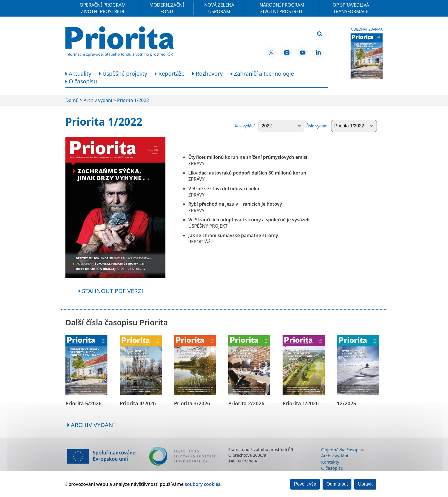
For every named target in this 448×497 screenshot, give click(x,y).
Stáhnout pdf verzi (111, 291)
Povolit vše (305, 484)
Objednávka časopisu (343, 450)
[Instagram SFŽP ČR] (287, 53)
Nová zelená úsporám (219, 8)
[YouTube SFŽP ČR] (303, 53)
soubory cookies (203, 484)
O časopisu (332, 468)
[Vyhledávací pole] (285, 34)
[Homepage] (120, 41)
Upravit (365, 484)
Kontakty (330, 462)
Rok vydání (270, 126)
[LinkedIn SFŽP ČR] (318, 53)
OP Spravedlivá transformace (351, 8)
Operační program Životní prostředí (103, 8)
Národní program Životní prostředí (282, 8)
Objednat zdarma (367, 29)
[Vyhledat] (320, 34)
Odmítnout (337, 484)
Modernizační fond (167, 8)
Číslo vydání (341, 126)
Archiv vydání (91, 425)
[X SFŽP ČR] (271, 53)
